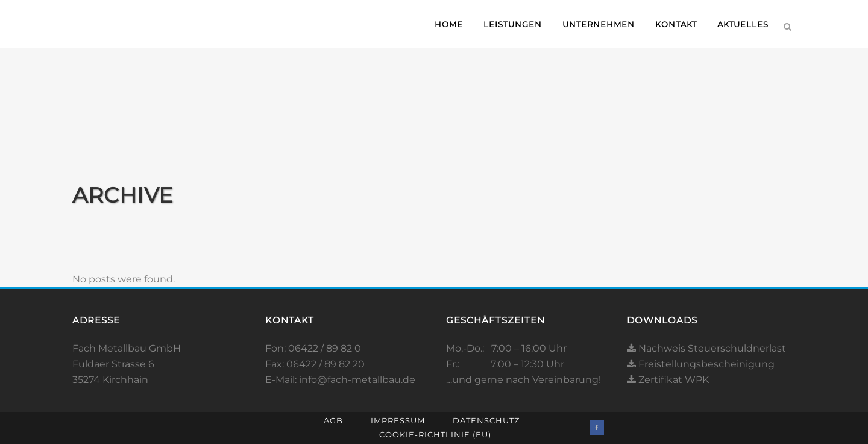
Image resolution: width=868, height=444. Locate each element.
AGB (333, 420)
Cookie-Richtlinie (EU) (435, 434)
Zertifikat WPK (668, 380)
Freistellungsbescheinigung (701, 364)
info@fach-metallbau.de (357, 380)
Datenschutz (486, 420)
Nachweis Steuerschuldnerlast (706, 348)
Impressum (398, 420)
